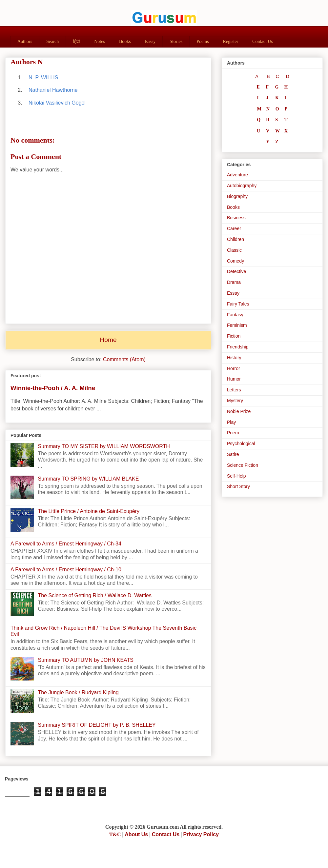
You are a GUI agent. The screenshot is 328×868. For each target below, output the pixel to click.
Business (236, 218)
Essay (233, 293)
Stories (176, 41)
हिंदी (76, 41)
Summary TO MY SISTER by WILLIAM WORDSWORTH (104, 446)
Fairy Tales (238, 304)
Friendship (238, 347)
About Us (136, 834)
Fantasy (235, 315)
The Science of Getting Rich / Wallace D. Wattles (95, 595)
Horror (234, 368)
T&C (115, 834)
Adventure (237, 175)
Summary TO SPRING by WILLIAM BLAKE (88, 479)
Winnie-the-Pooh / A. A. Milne (53, 388)
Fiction (234, 336)
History (234, 358)
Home (108, 340)
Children (236, 239)
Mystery (235, 401)
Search (52, 41)
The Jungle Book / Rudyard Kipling (78, 692)
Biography (237, 196)
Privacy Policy (201, 834)
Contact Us (263, 41)
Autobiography (242, 186)
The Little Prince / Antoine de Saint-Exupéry (89, 511)
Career (234, 228)
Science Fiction (243, 465)
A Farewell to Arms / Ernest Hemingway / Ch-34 (66, 544)
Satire (233, 454)
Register (231, 41)
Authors (25, 41)
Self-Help (236, 476)
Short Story (238, 486)
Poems (203, 41)
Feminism (237, 325)
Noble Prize (239, 411)
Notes (100, 41)
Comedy (236, 261)
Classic (234, 250)
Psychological (241, 444)
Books (125, 41)
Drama (234, 282)
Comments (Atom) (124, 359)
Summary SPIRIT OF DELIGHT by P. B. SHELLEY (97, 725)
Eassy (150, 41)
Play (231, 422)
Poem (233, 433)
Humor (234, 379)
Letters (234, 390)
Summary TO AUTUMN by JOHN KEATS (86, 660)
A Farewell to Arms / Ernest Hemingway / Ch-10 (66, 570)
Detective (236, 271)
